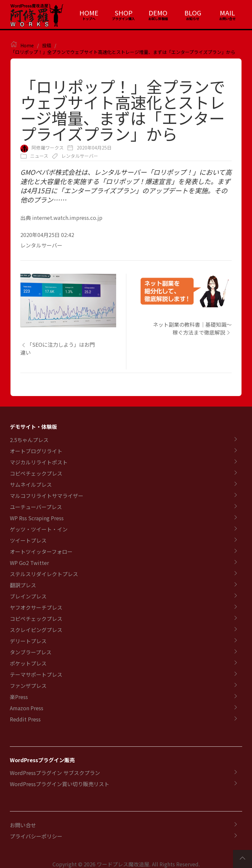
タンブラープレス (31, 652)
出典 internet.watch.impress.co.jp (61, 218)
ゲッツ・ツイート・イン (39, 529)
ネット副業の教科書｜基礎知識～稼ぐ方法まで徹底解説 (192, 328)
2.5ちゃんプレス (29, 440)
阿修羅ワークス (48, 148)
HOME (89, 13)
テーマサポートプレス (36, 674)
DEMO (158, 13)
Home (27, 45)
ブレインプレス (28, 596)
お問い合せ (23, 825)
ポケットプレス (28, 663)
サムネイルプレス (31, 484)
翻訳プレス (23, 585)
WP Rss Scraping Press (37, 518)
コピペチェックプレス (36, 473)
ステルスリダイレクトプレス (44, 574)
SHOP (124, 13)
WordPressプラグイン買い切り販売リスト (60, 784)
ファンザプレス (28, 686)
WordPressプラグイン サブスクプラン (55, 773)
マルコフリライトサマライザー (47, 496)
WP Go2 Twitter (29, 563)
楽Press (19, 697)
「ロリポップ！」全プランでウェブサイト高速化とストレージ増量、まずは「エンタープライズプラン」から (123, 52)
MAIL (227, 13)
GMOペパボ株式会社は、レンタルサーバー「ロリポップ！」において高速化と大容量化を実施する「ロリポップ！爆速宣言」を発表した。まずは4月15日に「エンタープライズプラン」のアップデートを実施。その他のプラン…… (126, 186)
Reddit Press (25, 719)
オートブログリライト (36, 451)
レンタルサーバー (80, 156)
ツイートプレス (28, 540)
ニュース (39, 156)
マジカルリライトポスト (39, 462)
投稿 (47, 45)
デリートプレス (28, 641)
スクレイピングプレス (36, 630)
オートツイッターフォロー (41, 551)
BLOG (193, 13)
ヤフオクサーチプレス (36, 607)
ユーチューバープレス (36, 507)
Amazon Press (27, 708)
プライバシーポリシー (36, 836)
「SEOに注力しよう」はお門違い (58, 348)
